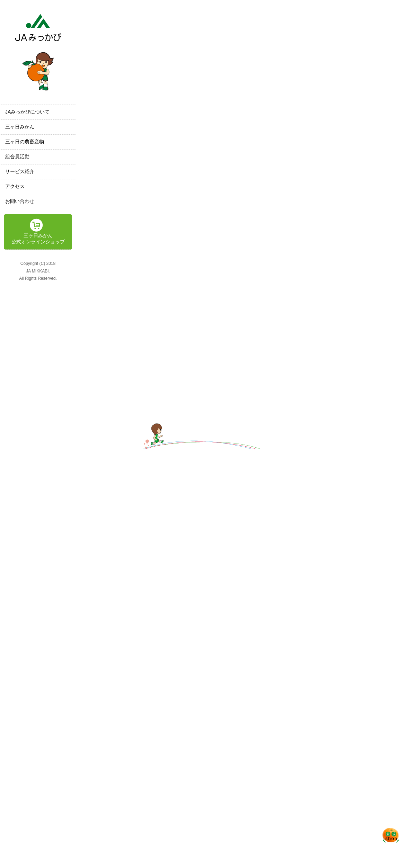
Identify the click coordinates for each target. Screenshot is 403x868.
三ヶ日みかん (20, 127)
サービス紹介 (20, 171)
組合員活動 (17, 156)
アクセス (15, 186)
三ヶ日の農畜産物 (25, 142)
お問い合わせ (20, 201)
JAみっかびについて (27, 112)
